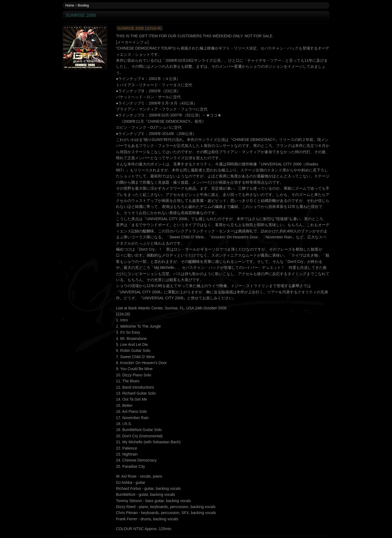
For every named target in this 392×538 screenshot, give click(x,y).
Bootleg (83, 5)
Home (70, 5)
